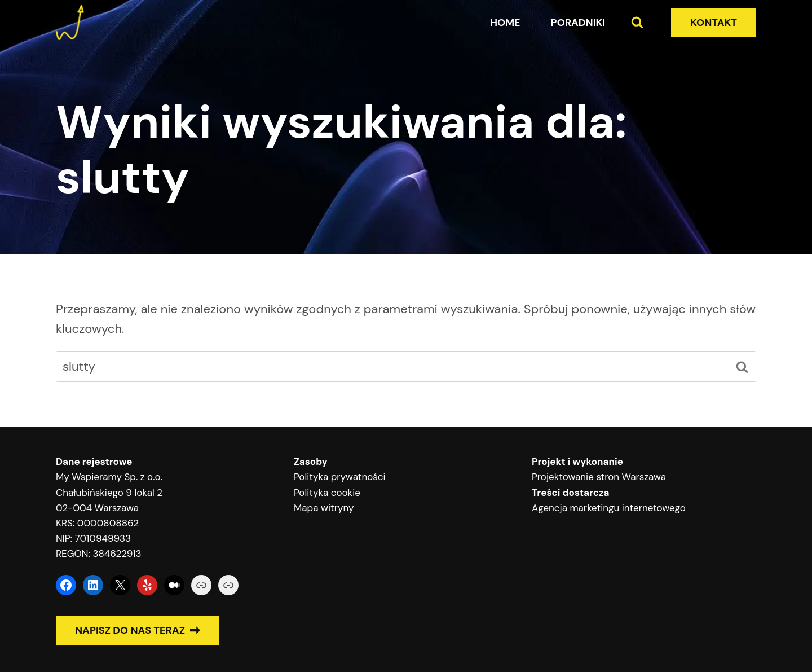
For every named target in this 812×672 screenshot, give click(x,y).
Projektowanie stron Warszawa (599, 477)
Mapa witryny (324, 508)
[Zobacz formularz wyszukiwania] (637, 23)
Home (505, 23)
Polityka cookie (327, 493)
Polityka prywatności (340, 477)
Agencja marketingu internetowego (609, 508)
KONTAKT (714, 23)
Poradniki (578, 23)
